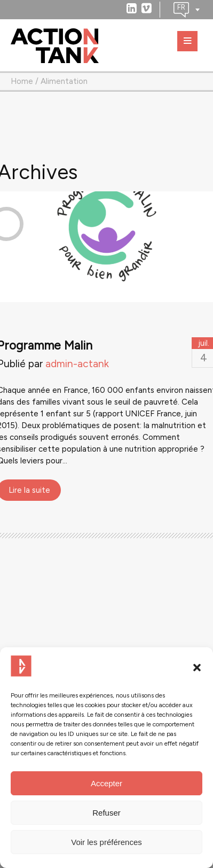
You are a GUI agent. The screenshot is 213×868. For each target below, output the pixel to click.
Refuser (106, 813)
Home (22, 81)
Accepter (106, 783)
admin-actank (77, 364)
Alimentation (64, 81)
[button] (197, 668)
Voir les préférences (106, 842)
